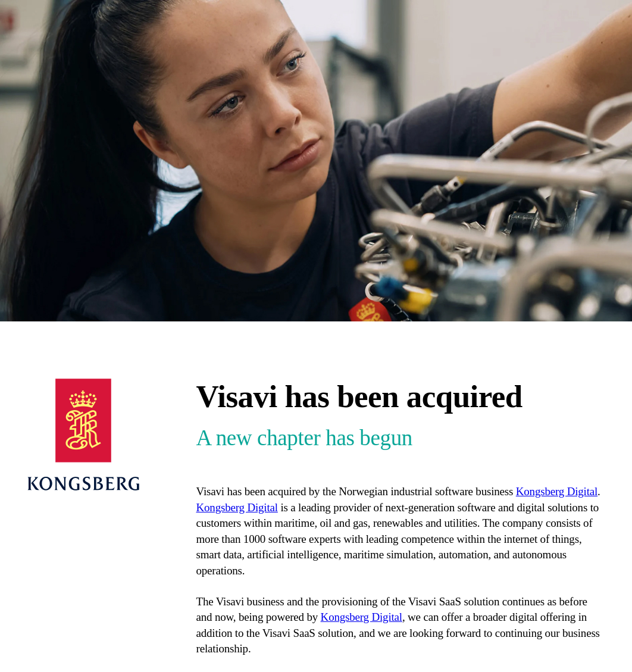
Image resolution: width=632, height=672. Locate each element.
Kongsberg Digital (557, 491)
